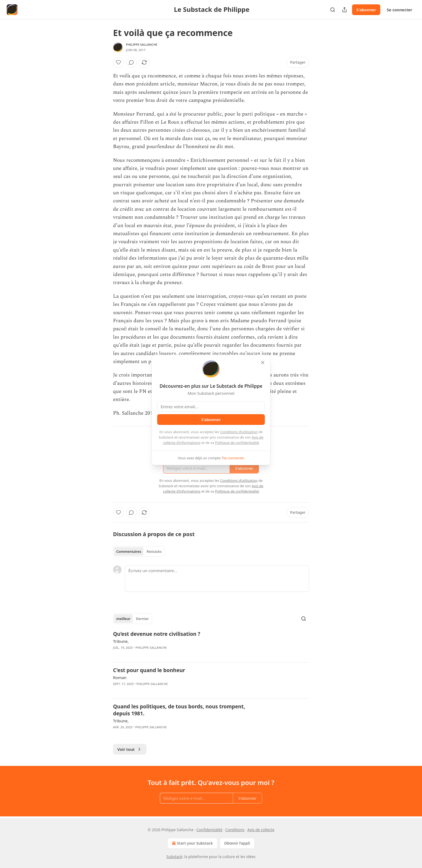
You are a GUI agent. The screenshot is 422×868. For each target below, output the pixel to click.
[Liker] (118, 62)
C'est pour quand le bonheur (149, 670)
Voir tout (130, 749)
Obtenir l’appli (237, 843)
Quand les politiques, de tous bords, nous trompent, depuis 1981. (179, 710)
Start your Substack (192, 843)
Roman (120, 677)
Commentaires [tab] (129, 551)
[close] (263, 363)
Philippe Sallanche (142, 44)
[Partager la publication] (344, 10)
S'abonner (366, 10)
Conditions (235, 830)
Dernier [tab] (142, 619)
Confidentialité (209, 830)
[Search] (333, 10)
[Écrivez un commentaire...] (217, 579)
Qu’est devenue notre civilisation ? (157, 634)
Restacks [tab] (154, 551)
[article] (211, 644)
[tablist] (139, 551)
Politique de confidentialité (237, 443)
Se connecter (400, 10)
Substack (174, 857)
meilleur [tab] (123, 619)
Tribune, (121, 641)
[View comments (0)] (131, 62)
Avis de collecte (261, 830)
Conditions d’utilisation (239, 432)
